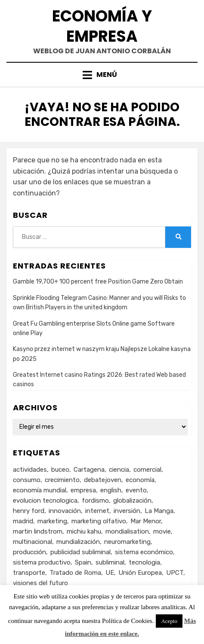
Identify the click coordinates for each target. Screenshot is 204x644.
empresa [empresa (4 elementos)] (83, 490)
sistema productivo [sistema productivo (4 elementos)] (42, 562)
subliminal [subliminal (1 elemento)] (110, 562)
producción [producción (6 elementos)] (29, 552)
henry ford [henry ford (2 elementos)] (29, 511)
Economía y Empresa (102, 26)
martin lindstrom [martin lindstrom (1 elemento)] (38, 531)
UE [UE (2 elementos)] (110, 573)
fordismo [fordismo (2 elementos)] (95, 501)
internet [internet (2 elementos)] (97, 511)
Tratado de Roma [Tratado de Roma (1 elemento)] (75, 573)
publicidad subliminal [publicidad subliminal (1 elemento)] (80, 552)
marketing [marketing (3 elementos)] (52, 521)
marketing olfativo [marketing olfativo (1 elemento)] (99, 521)
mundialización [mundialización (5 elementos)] (78, 542)
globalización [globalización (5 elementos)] (132, 501)
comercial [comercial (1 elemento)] (147, 470)
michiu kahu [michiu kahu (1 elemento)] (84, 531)
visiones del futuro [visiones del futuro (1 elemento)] (40, 583)
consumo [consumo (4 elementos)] (27, 480)
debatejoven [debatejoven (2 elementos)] (103, 480)
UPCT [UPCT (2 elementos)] (175, 573)
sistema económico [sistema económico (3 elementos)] (144, 552)
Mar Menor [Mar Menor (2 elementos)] (146, 521)
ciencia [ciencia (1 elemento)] (119, 470)
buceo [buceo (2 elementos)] (60, 470)
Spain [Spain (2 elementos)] (83, 562)
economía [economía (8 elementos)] (140, 480)
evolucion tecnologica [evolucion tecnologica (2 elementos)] (45, 501)
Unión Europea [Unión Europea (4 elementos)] (140, 573)
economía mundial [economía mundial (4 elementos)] (40, 490)
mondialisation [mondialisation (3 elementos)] (127, 531)
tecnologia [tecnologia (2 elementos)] (144, 562)
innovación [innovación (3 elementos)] (65, 511)
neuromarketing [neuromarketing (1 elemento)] (127, 542)
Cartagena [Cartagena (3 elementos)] (89, 470)
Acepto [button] (169, 621)
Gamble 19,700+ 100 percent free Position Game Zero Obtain (98, 282)
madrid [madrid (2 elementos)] (23, 521)
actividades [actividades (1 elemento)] (30, 470)
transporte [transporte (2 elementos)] (29, 573)
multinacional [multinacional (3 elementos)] (32, 542)
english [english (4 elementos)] (111, 490)
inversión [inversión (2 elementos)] (127, 511)
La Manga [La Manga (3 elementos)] (159, 511)
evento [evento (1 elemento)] (136, 490)
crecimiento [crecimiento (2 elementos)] (62, 480)
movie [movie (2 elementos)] (162, 531)
